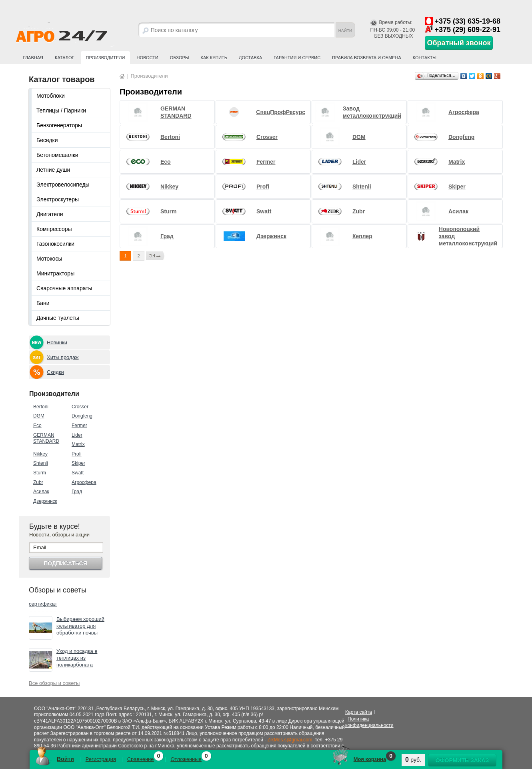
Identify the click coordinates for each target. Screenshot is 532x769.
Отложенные (186, 759)
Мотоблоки (51, 96)
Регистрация (101, 759)
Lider (77, 435)
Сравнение (141, 759)
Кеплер (362, 236)
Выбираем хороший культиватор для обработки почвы (80, 626)
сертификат (43, 604)
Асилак (41, 492)
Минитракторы (55, 273)
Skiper (78, 463)
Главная (33, 58)
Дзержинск (45, 501)
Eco (37, 426)
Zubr (38, 482)
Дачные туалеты (58, 318)
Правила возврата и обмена (367, 58)
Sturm (40, 473)
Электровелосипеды (63, 185)
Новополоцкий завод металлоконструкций (468, 236)
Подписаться (65, 563)
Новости (147, 58)
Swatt (78, 473)
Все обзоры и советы (54, 683)
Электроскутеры (58, 199)
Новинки (57, 342)
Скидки (55, 372)
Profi (77, 454)
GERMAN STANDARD (46, 438)
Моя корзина (370, 759)
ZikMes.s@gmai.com (290, 740)
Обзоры (180, 58)
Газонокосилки (55, 244)
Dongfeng (82, 416)
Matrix (78, 444)
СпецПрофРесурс (281, 112)
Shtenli (41, 463)
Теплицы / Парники (61, 110)
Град (77, 492)
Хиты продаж (63, 357)
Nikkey (40, 454)
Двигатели (50, 214)
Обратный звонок (459, 43)
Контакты (425, 58)
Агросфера (84, 482)
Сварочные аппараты (64, 288)
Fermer (79, 426)
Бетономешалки (57, 155)
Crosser (80, 407)
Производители (106, 58)
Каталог (65, 58)
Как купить (214, 58)
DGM (39, 416)
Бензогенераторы (59, 125)
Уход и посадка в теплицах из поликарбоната (77, 658)
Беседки (47, 140)
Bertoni (41, 407)
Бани (43, 303)
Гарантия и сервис (297, 58)
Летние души (53, 170)
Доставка (250, 58)
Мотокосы (49, 259)
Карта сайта (359, 712)
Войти (65, 759)
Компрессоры (54, 229)
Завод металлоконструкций (372, 112)
